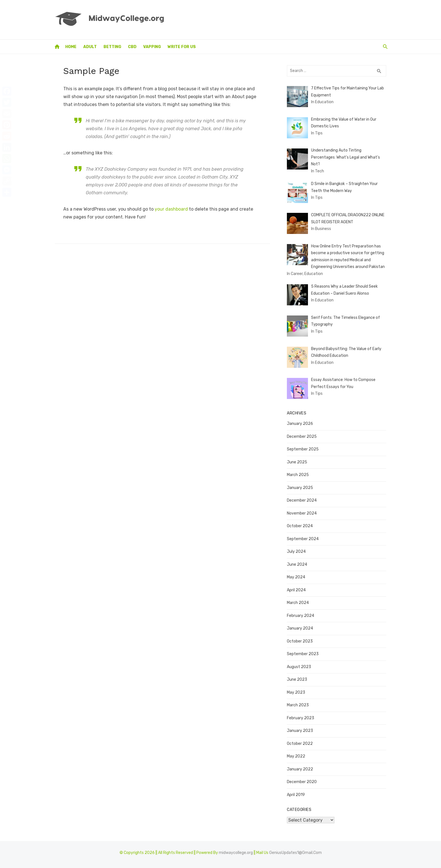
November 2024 (303, 511)
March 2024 (299, 600)
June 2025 (298, 460)
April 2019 (297, 792)
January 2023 (301, 728)
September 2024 (304, 536)
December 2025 (303, 434)
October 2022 (301, 741)
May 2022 (297, 754)
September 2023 (304, 652)
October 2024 (301, 524)
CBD (132, 47)
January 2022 (301, 767)
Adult (90, 47)
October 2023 (301, 639)
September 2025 (304, 447)
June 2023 (298, 677)
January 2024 (301, 626)
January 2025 (301, 485)
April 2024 (297, 588)
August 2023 (300, 664)
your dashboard (168, 209)
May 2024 (297, 575)
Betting (112, 47)
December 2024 (303, 498)
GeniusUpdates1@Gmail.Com (295, 850)
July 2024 (297, 549)
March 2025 (299, 473)
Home (71, 47)
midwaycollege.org (236, 850)
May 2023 (297, 690)
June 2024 (298, 562)
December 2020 (303, 780)
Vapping (152, 47)
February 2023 (302, 715)
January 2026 (301, 421)
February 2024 (302, 613)
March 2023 (299, 703)
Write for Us (182, 47)
